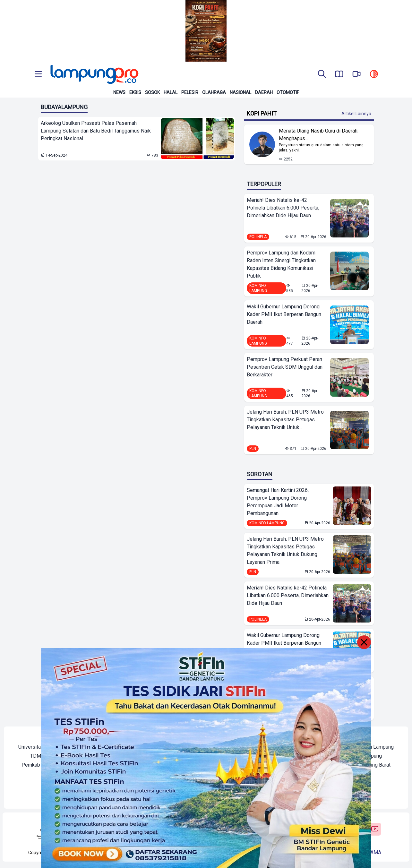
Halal (171, 92)
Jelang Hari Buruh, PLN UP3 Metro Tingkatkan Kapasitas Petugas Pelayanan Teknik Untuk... (285, 420)
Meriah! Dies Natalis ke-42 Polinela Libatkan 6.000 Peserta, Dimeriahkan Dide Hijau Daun (283, 208)
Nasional (240, 92)
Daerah (264, 92)
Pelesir (190, 92)
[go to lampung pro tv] (356, 74)
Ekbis (135, 92)
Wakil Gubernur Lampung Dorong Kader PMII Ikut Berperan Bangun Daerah (284, 314)
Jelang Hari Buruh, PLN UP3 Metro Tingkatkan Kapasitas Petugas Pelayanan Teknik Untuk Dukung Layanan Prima (285, 550)
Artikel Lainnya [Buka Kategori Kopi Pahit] (356, 114)
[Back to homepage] (94, 74)
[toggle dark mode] (374, 74)
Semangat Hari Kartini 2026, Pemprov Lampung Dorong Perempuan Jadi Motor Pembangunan (278, 502)
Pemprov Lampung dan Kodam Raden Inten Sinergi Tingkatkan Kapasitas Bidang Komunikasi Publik (281, 264)
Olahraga (214, 92)
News (119, 92)
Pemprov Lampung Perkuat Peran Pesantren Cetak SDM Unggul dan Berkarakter (285, 367)
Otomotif (288, 92)
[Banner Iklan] (206, 31)
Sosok (152, 92)
